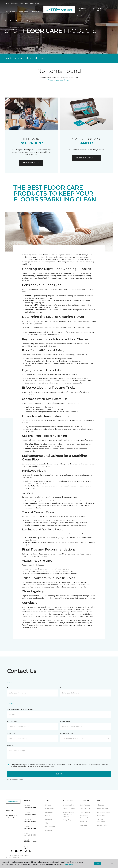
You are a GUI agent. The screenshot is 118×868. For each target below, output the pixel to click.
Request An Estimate (97, 9)
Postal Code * (12, 733)
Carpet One (9, 21)
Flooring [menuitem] (48, 805)
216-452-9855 (34, 4)
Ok (97, 863)
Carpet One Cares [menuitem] (104, 812)
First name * (11, 688)
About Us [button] (36, 12)
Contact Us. (43, 58)
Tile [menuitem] (47, 823)
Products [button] (11, 12)
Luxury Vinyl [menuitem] (50, 809)
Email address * (65, 721)
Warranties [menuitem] (84, 821)
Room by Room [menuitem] (103, 809)
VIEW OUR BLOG (31, 163)
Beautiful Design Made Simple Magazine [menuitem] (68, 814)
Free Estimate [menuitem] (50, 827)
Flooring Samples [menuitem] (69, 809)
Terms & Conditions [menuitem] (101, 820)
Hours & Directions (83, 9)
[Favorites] (81, 15)
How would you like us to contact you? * (21, 709)
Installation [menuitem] (84, 825)
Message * (11, 746)
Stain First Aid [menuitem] (85, 809)
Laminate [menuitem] (49, 819)
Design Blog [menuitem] (67, 820)
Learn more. (69, 864)
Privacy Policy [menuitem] (102, 825)
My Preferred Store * (67, 733)
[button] (77, 15)
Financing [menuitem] (49, 830)
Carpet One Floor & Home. (20, 856)
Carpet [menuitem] (48, 816)
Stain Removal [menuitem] (85, 805)
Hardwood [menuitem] (49, 812)
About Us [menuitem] (101, 805)
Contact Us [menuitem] (101, 816)
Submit (59, 774)
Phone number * (13, 721)
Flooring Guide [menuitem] (85, 812)
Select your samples (87, 158)
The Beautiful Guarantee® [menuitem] (85, 817)
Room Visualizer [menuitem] (68, 805)
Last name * (64, 688)
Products (19, 21)
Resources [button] (23, 12)
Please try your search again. (59, 80)
